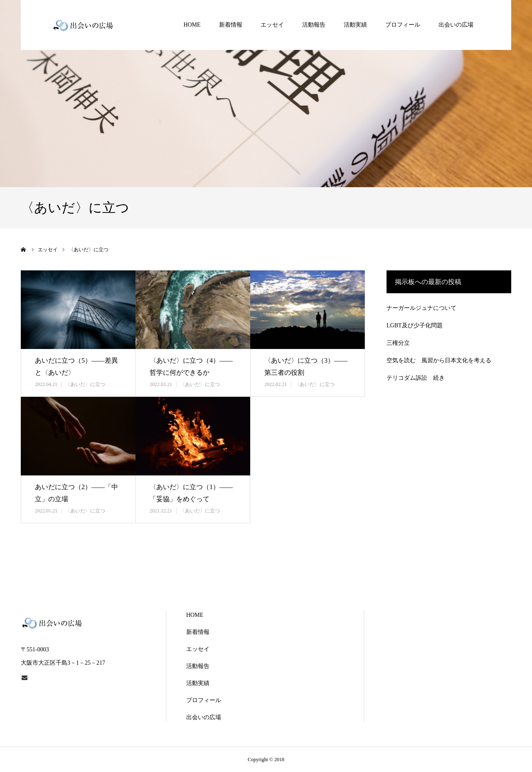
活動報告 (314, 25)
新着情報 (231, 25)
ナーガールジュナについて (421, 308)
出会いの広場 (456, 25)
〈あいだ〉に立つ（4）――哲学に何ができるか (191, 366)
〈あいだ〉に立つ (85, 384)
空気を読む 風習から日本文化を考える (439, 360)
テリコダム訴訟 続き (416, 378)
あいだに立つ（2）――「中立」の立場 (76, 493)
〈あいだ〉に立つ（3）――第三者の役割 (306, 366)
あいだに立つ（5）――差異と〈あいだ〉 (76, 366)
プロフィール (403, 25)
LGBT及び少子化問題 (415, 325)
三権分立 (398, 343)
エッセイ (272, 25)
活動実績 (355, 25)
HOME (192, 25)
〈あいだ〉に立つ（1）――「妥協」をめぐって (191, 493)
